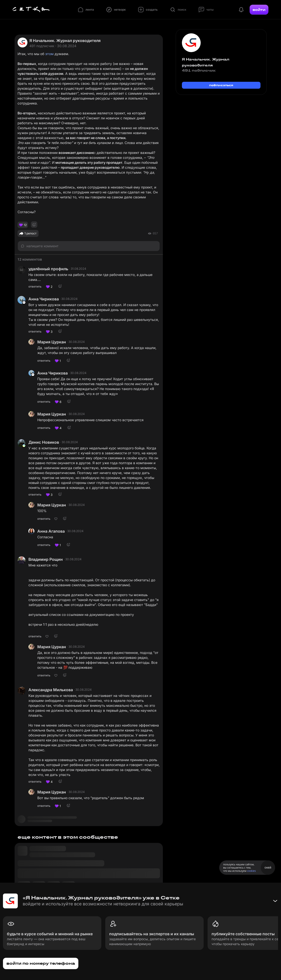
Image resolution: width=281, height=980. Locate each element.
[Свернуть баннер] (275, 901)
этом (49, 54)
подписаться (221, 85)
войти (259, 10)
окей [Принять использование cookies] (268, 867)
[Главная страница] (31, 10)
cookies (251, 871)
